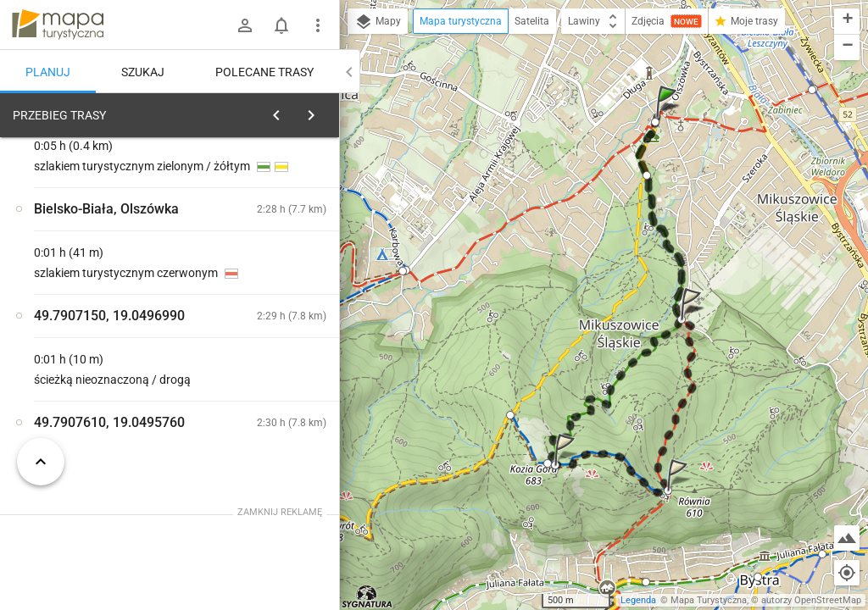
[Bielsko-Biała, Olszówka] (102, 375)
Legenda (638, 600)
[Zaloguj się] (245, 25)
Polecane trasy (264, 72)
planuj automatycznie (272, 234)
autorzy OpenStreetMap (811, 600)
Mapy (378, 22)
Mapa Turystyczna (709, 600)
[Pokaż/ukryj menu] (318, 25)
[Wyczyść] (320, 111)
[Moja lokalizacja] (847, 573)
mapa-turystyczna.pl (58, 25)
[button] (669, 118)
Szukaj (143, 72)
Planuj (48, 72)
